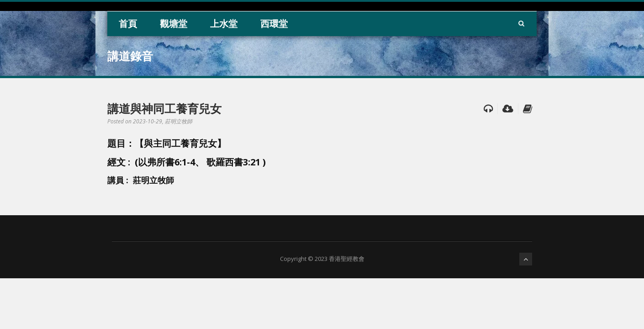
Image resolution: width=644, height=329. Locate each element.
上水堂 (224, 24)
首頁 (128, 24)
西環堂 (274, 24)
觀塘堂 (174, 24)
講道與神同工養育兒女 (164, 108)
